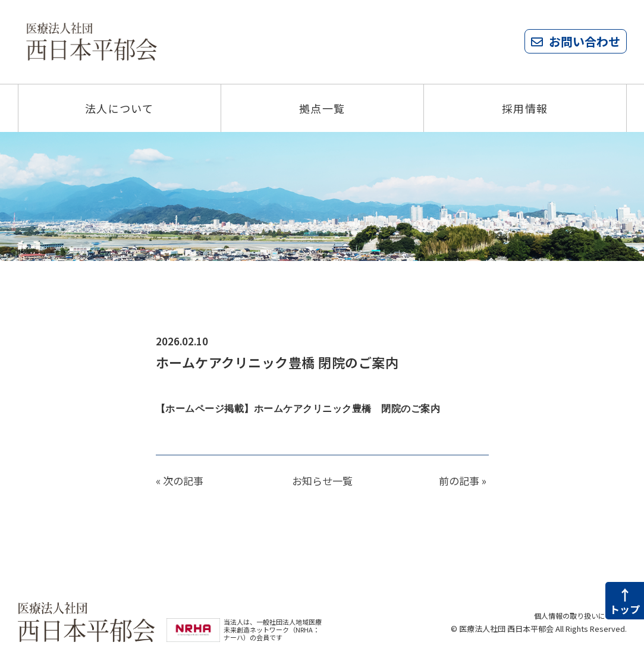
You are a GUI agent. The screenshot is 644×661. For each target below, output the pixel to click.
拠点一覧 (322, 108)
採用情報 (525, 108)
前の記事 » (463, 481)
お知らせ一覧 (322, 481)
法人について (120, 108)
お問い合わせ (585, 41)
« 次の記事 (180, 481)
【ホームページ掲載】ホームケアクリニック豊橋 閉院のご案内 (307, 409)
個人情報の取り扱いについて (577, 616)
